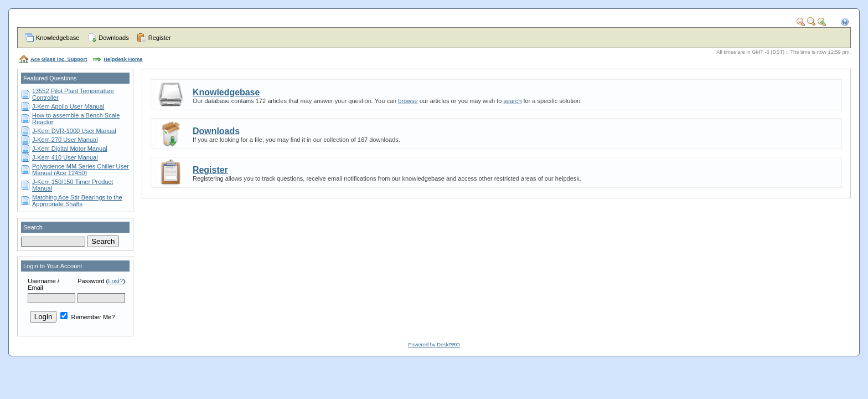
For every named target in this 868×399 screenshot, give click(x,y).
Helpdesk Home (123, 59)
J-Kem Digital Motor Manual (70, 149)
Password (91, 281)
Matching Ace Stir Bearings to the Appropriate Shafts (77, 201)
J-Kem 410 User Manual (65, 157)
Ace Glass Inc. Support (59, 59)
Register (160, 38)
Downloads (113, 38)
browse (408, 101)
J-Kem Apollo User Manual (68, 106)
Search (33, 227)
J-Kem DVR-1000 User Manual (74, 131)
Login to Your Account (53, 266)
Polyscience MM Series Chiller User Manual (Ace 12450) (81, 170)
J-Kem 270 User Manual (65, 140)
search (512, 101)
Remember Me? (87, 317)
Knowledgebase (58, 38)
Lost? (115, 281)
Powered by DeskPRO (434, 345)
